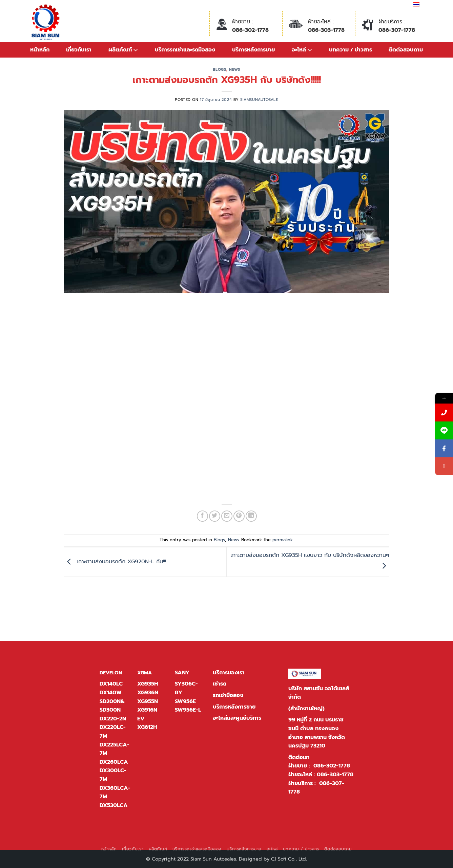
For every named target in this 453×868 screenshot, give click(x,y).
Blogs (219, 70)
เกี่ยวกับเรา (133, 849)
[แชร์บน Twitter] (215, 516)
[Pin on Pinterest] (239, 516)
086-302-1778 (250, 30)
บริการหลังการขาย (234, 707)
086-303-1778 (326, 30)
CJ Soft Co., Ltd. (289, 859)
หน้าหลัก (40, 50)
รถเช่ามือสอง (228, 695)
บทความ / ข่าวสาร (301, 849)
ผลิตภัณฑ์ (158, 849)
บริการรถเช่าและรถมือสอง (197, 849)
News (234, 70)
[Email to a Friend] (227, 516)
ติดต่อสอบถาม (338, 849)
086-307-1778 (397, 30)
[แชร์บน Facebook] (202, 516)
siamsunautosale (259, 100)
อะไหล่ (272, 849)
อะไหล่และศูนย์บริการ (237, 718)
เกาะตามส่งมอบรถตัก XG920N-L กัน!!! (115, 562)
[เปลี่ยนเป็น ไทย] (416, 4)
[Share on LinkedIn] (251, 516)
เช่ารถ (220, 684)
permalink (283, 540)
